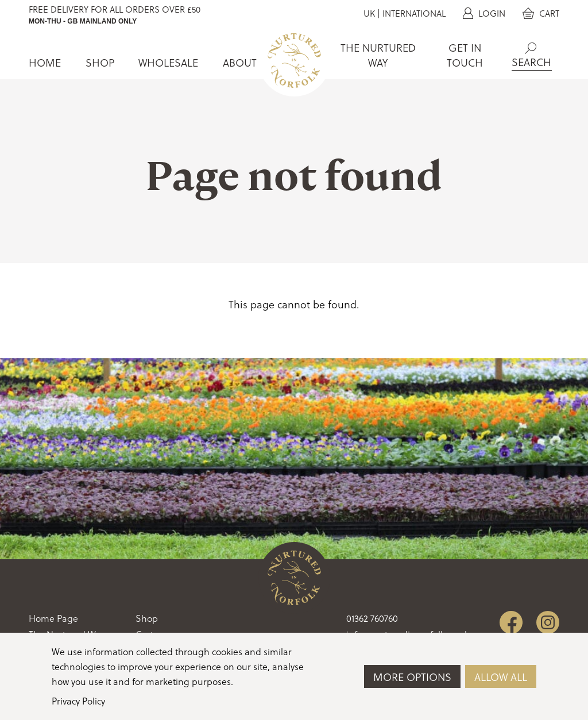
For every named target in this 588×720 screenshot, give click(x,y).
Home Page (53, 618)
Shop (100, 63)
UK (369, 13)
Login (484, 13)
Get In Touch (465, 55)
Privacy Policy (78, 701)
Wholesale (168, 63)
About (240, 63)
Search (531, 48)
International (414, 13)
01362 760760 (372, 618)
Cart (541, 13)
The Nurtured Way (378, 55)
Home (45, 63)
